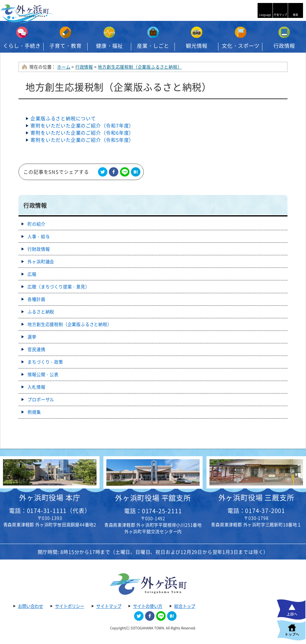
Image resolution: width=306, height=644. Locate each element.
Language (265, 15)
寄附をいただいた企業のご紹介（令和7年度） (82, 125)
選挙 (32, 337)
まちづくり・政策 (45, 362)
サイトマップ (109, 606)
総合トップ (185, 606)
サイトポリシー (70, 606)
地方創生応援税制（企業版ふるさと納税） (140, 67)
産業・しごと (153, 46)
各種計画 (36, 299)
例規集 (34, 412)
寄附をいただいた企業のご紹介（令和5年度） (82, 140)
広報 (32, 274)
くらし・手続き (22, 46)
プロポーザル (41, 399)
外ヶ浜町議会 (41, 262)
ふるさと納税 (41, 312)
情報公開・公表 (43, 374)
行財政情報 (39, 249)
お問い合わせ (30, 606)
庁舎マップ (280, 15)
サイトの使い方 (148, 606)
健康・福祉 (109, 46)
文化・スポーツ (241, 46)
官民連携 (36, 349)
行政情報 (284, 46)
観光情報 (197, 46)
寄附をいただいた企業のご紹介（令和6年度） (82, 133)
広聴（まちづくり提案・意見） (58, 287)
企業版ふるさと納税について (63, 118)
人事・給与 (39, 236)
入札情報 (36, 387)
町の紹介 (36, 224)
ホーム (64, 67)
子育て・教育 (65, 46)
